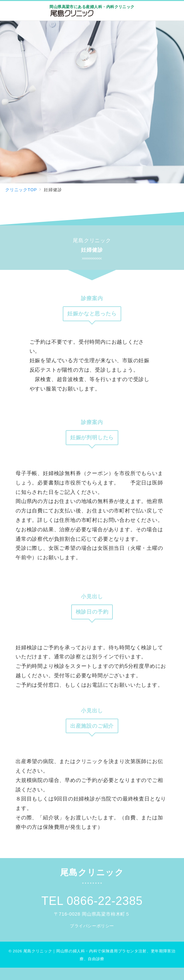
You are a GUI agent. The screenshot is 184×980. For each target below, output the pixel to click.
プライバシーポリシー (92, 926)
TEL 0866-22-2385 (92, 901)
